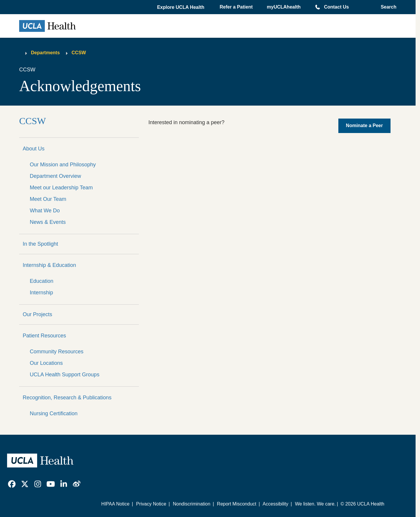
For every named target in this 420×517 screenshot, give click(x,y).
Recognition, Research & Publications (67, 398)
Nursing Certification (54, 413)
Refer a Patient (236, 7)
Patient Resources (44, 336)
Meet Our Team (48, 199)
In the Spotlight (40, 244)
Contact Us (336, 7)
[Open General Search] (387, 7)
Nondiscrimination (191, 504)
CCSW (79, 53)
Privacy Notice (151, 504)
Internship (41, 293)
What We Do (45, 211)
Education (42, 281)
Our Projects (37, 314)
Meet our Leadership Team (61, 188)
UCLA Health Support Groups (65, 375)
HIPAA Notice (116, 504)
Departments (45, 53)
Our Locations (46, 363)
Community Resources (57, 352)
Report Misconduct (237, 504)
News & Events (48, 222)
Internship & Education (49, 265)
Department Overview (55, 176)
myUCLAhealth (284, 7)
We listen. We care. (315, 504)
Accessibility (275, 504)
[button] (181, 7)
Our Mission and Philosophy (63, 165)
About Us (34, 149)
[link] (12, 484)
